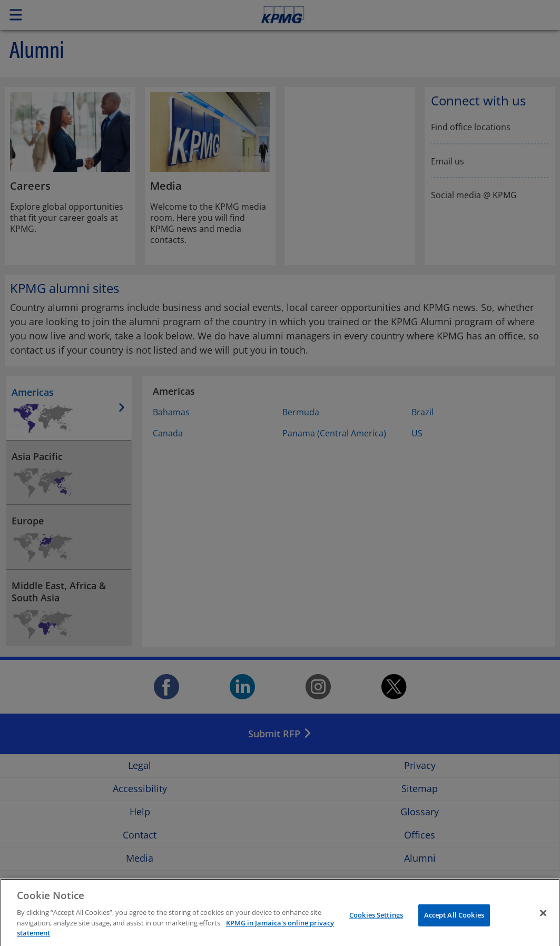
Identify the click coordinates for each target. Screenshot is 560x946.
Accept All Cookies (454, 922)
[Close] (543, 920)
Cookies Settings (376, 922)
